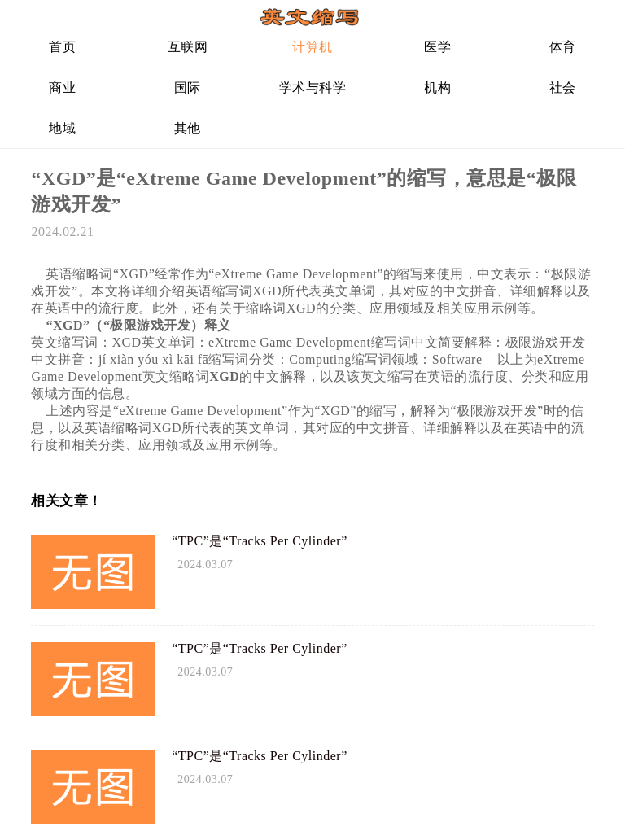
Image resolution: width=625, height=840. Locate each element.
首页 (62, 47)
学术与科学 (313, 87)
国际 (188, 87)
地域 (62, 128)
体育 (563, 47)
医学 (437, 47)
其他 (188, 128)
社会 (563, 87)
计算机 (312, 47)
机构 (437, 87)
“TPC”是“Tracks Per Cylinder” (260, 541)
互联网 (188, 47)
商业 (62, 87)
